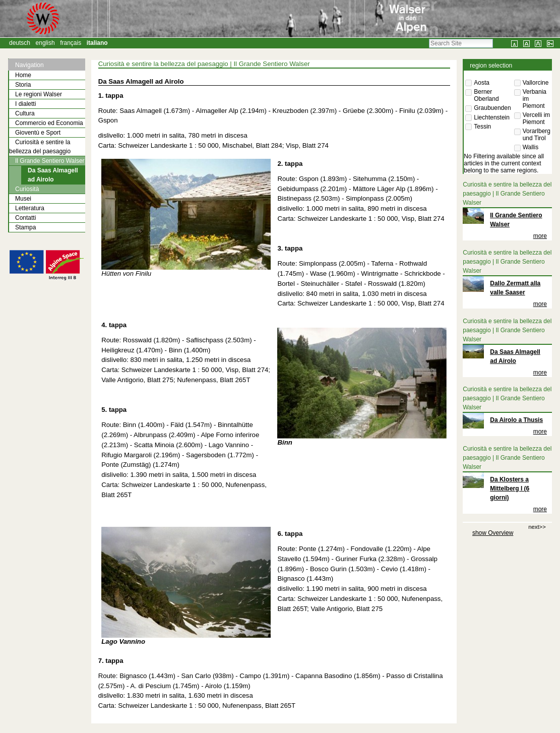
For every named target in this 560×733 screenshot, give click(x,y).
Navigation (29, 65)
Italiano (97, 43)
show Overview (493, 533)
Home (23, 75)
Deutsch (20, 43)
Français (71, 43)
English (45, 43)
